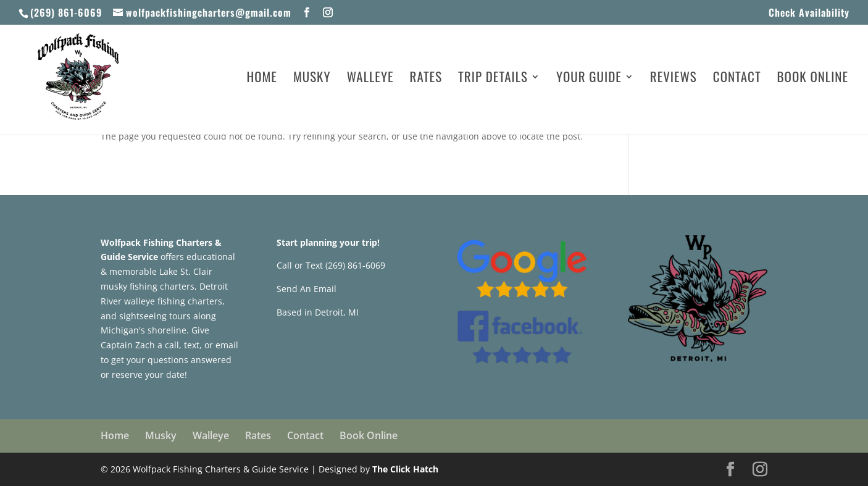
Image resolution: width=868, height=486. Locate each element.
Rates (426, 79)
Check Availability (809, 14)
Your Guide (589, 79)
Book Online (813, 79)
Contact (737, 79)
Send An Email (307, 289)
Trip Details (493, 79)
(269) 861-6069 (66, 12)
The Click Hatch (405, 469)
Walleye (370, 79)
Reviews (674, 79)
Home (262, 79)
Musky (312, 79)
